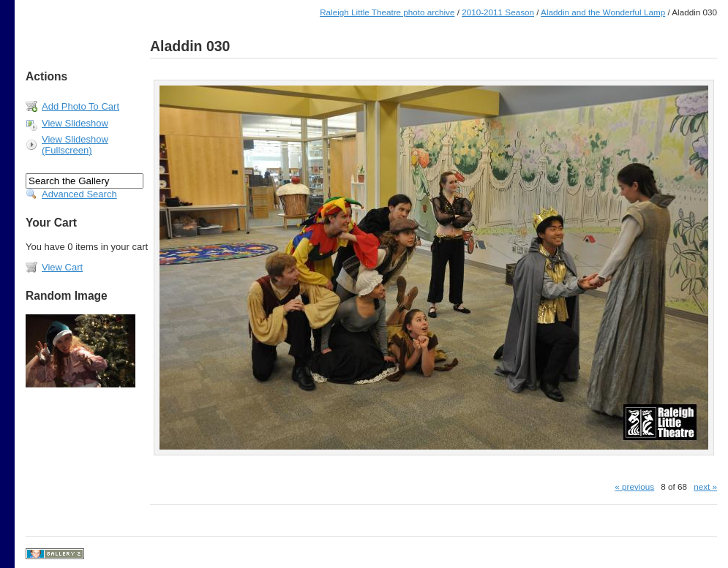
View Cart (62, 267)
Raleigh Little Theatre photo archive (387, 12)
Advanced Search (79, 194)
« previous (634, 486)
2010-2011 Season (498, 12)
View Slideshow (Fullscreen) (75, 145)
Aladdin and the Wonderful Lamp (603, 12)
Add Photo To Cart (80, 106)
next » (705, 486)
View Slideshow (75, 123)
